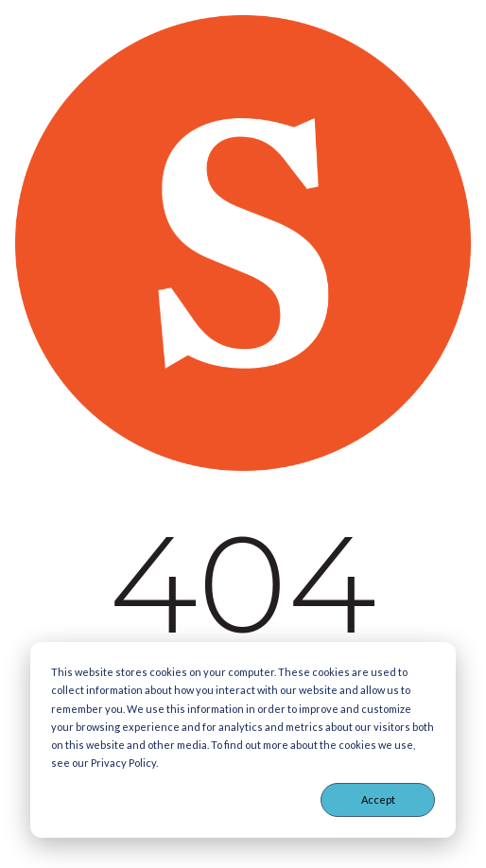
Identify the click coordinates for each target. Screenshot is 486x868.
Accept (378, 799)
